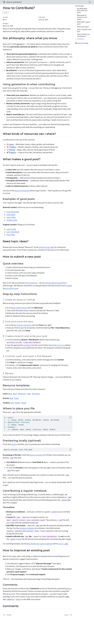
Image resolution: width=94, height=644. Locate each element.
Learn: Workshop (13, 212)
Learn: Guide (11, 229)
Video (29, 394)
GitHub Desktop (31, 283)
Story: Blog (11, 235)
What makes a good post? (84, 23)
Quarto (14, 444)
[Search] (88, 2)
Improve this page (82, 43)
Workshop (36, 394)
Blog (10, 394)
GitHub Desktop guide (54, 283)
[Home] (7, 615)
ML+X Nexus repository (23, 325)
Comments (81, 39)
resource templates (22, 191)
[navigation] (55, 2)
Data (12, 403)
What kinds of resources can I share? (82, 17)
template (27, 345)
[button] (4, 2)
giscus (69, 588)
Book (15, 394)
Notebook (22, 394)
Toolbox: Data (12, 220)
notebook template (27, 528)
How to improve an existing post (83, 35)
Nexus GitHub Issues (19, 308)
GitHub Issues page (46, 247)
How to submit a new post (84, 30)
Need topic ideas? (83, 27)
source (63, 544)
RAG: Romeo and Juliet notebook (40, 544)
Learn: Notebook (13, 232)
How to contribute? (14, 2)
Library (24, 403)
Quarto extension (36, 455)
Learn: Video (11, 217)
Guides (6, 13)
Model (18, 403)
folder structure (59, 345)
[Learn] (68, 615)
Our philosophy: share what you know (82, 11)
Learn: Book (11, 215)
